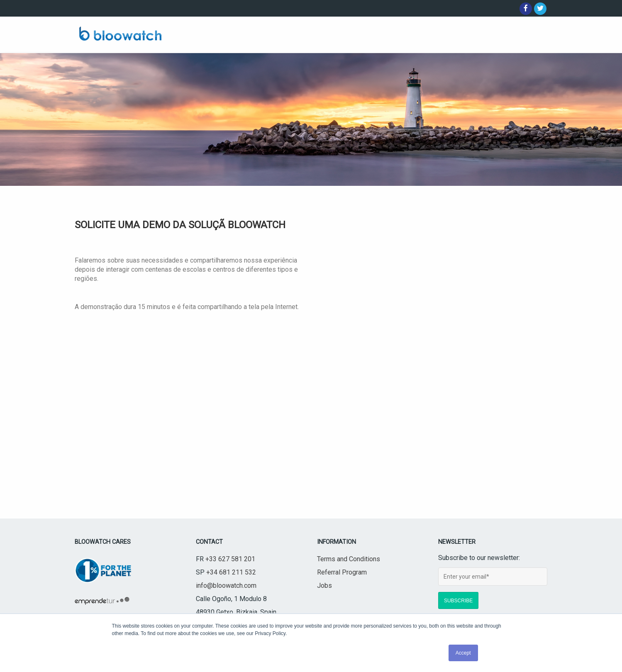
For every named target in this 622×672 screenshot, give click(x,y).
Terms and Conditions (349, 559)
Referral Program (342, 572)
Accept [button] (463, 653)
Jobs (324, 586)
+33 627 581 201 (230, 559)
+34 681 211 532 (231, 572)
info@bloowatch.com (226, 586)
